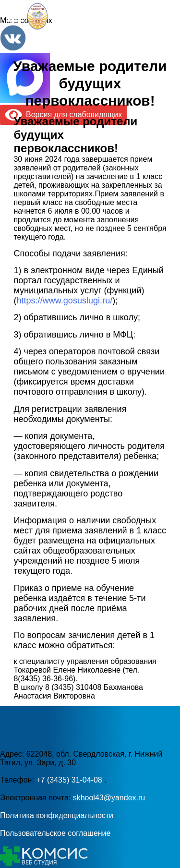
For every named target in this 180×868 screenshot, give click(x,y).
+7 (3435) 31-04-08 (70, 780)
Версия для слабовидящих (63, 115)
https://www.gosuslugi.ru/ (64, 301)
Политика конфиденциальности (57, 815)
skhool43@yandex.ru (109, 798)
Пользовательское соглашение (55, 833)
